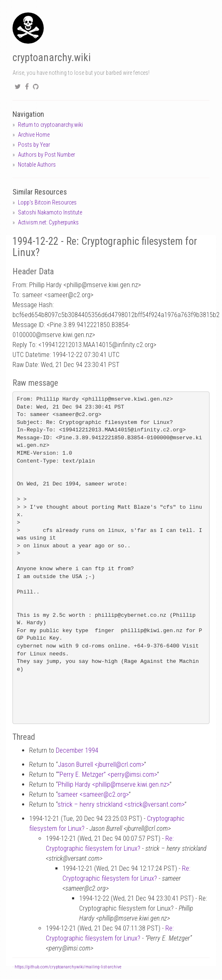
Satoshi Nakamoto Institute (50, 212)
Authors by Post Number (46, 155)
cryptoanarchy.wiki (52, 58)
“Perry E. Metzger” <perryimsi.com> (107, 774)
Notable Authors (37, 165)
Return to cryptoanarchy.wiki (50, 125)
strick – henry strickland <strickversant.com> (121, 804)
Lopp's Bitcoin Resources (47, 202)
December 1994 (77, 750)
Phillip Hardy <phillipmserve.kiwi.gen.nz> (114, 784)
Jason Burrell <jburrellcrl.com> (101, 765)
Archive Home (34, 135)
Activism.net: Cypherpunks (48, 222)
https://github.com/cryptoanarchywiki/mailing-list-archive (68, 967)
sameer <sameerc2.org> (93, 794)
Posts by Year (34, 145)
